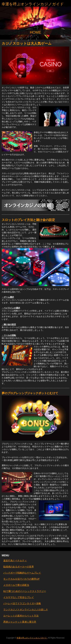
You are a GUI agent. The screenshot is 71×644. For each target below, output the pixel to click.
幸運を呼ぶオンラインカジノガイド (33, 4)
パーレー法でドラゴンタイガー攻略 (22, 603)
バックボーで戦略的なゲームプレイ (22, 573)
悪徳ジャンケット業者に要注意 (20, 622)
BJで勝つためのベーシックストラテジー (25, 591)
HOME (36, 32)
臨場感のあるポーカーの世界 (19, 567)
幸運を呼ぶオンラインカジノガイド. (32, 638)
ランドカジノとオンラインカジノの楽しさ (26, 610)
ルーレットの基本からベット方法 (21, 616)
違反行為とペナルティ (15, 560)
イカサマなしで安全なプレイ (19, 597)
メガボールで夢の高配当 (16, 585)
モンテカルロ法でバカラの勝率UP (21, 579)
